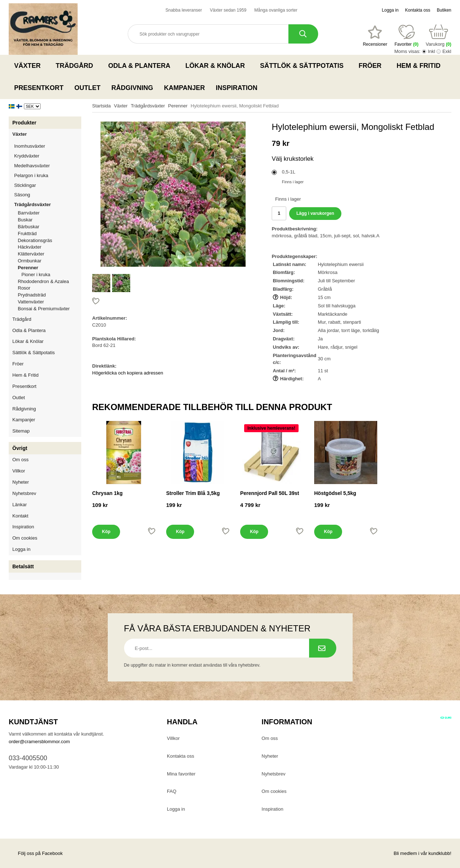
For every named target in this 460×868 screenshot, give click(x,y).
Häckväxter (50, 247)
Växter (30, 66)
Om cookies (25, 538)
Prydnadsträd (32, 295)
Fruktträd (50, 234)
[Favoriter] (375, 36)
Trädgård (77, 66)
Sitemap (21, 431)
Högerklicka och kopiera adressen (128, 373)
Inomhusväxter (48, 146)
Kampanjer (184, 88)
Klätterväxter (50, 254)
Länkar (20, 505)
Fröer (372, 66)
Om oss (20, 460)
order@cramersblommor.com (39, 742)
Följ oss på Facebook (36, 853)
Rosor (50, 288)
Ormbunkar (30, 261)
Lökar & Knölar (217, 66)
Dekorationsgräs (35, 240)
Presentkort (39, 88)
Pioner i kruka (36, 275)
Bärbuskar (50, 227)
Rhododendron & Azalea (43, 281)
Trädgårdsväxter (48, 204)
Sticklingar (48, 185)
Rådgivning (132, 88)
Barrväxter (29, 213)
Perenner (50, 268)
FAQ (172, 791)
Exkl (447, 51)
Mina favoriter (181, 774)
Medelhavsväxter (48, 166)
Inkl (431, 51)
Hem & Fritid (421, 66)
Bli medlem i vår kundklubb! (422, 853)
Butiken (444, 10)
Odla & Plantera (141, 66)
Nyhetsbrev (24, 493)
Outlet (87, 88)
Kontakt (20, 516)
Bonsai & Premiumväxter (44, 309)
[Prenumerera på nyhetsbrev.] (323, 648)
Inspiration (237, 88)
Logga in (390, 10)
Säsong (48, 195)
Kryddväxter (27, 156)
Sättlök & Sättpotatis (304, 66)
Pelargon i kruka (31, 175)
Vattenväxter (50, 302)
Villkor (19, 471)
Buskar (25, 220)
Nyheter (21, 482)
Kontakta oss (418, 10)
